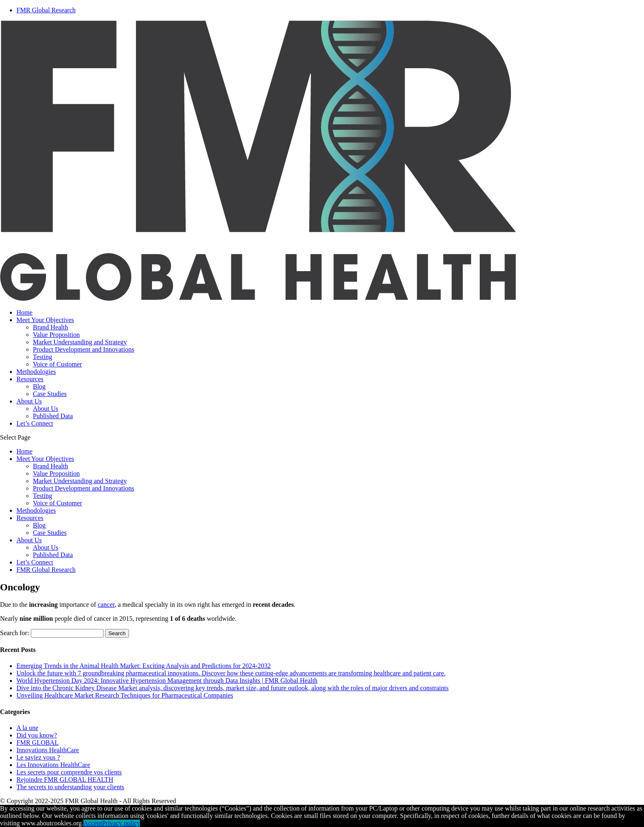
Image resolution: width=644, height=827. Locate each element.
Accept (93, 823)
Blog (39, 386)
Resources (30, 379)
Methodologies (36, 372)
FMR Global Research (46, 570)
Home (24, 312)
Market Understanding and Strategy (80, 342)
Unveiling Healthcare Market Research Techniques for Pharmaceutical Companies (125, 695)
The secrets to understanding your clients (70, 787)
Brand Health (51, 327)
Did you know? (37, 735)
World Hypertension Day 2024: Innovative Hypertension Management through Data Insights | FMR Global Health (167, 681)
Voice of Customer (57, 364)
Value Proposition (56, 335)
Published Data (53, 416)
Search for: (15, 633)
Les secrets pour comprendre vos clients (69, 772)
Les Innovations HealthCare (53, 765)
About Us (29, 401)
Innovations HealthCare (48, 750)
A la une (27, 728)
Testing (43, 357)
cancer (106, 605)
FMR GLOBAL (38, 743)
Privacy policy (121, 823)
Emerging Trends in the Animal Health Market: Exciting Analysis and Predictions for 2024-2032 (144, 666)
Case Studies (50, 394)
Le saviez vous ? (38, 757)
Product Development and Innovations (84, 349)
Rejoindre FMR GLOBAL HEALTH (65, 780)
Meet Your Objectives (45, 320)
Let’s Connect (35, 423)
